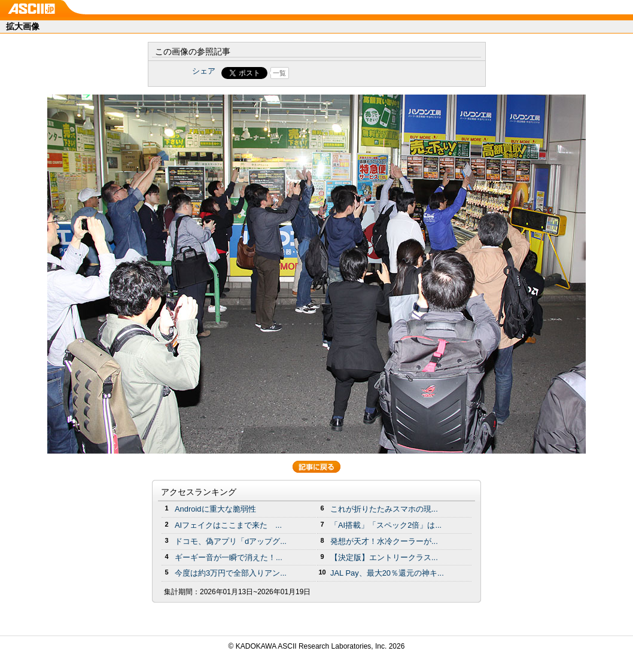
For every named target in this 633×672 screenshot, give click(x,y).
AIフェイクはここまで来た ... (228, 525)
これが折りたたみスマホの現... (384, 509)
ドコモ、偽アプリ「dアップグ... (231, 541)
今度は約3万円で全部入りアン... (231, 573)
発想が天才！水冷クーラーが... (384, 541)
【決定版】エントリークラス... (384, 557)
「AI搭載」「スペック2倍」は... (386, 525)
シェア (204, 71)
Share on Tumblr (361, 73)
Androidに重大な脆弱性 (215, 509)
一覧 (279, 73)
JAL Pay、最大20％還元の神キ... (387, 573)
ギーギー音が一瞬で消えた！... (229, 557)
